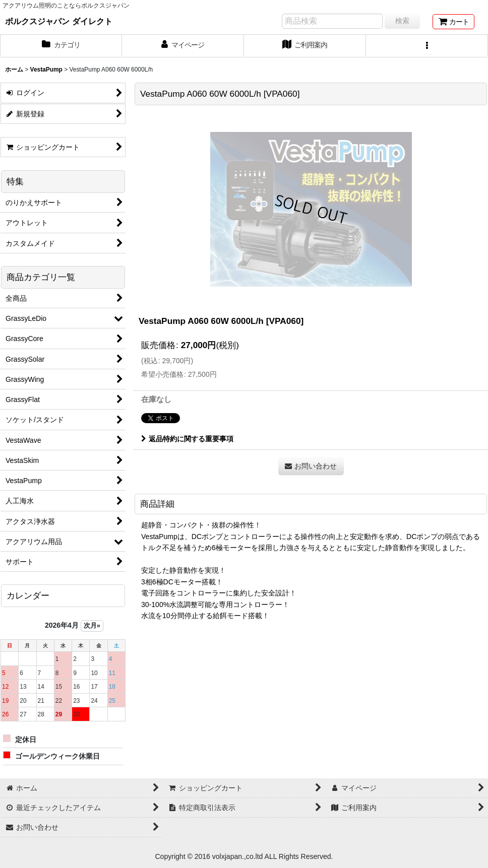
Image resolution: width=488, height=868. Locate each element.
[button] (427, 46)
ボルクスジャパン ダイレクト (59, 21)
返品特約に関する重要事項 (187, 439)
